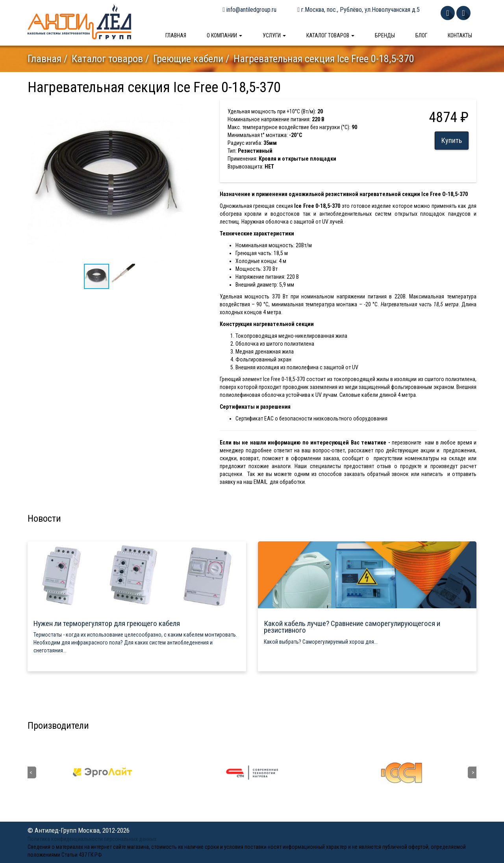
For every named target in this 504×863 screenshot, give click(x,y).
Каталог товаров (330, 35)
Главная (176, 35)
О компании (224, 35)
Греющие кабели (188, 59)
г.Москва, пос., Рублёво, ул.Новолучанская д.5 (359, 10)
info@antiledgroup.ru (249, 10)
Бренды (385, 35)
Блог (421, 35)
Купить (452, 140)
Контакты (460, 35)
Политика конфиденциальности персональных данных (92, 839)
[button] (184, 107)
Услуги (274, 35)
